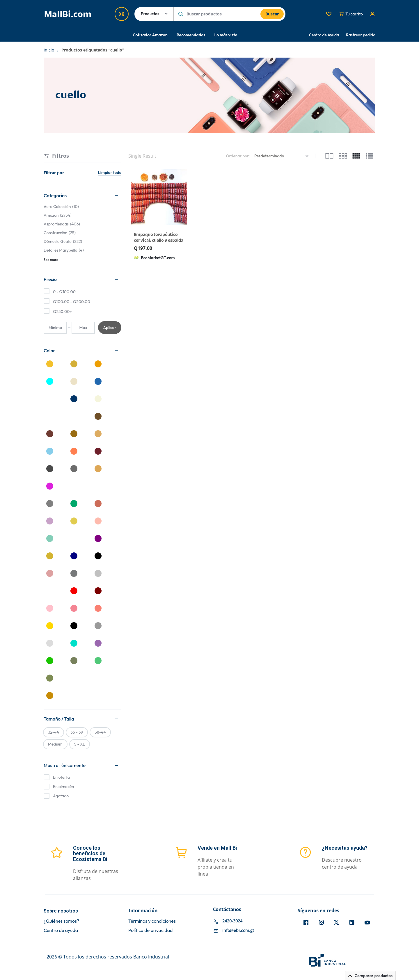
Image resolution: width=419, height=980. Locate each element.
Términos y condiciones (152, 921)
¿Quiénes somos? (61, 921)
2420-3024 (232, 921)
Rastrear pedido (361, 35)
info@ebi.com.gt (238, 930)
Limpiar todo (110, 172)
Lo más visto (226, 35)
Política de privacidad (150, 930)
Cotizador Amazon (150, 35)
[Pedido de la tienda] (282, 156)
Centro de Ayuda (324, 35)
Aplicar (110, 328)
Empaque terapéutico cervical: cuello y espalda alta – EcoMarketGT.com (159, 240)
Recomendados (191, 35)
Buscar (272, 14)
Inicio (49, 50)
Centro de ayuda (61, 930)
